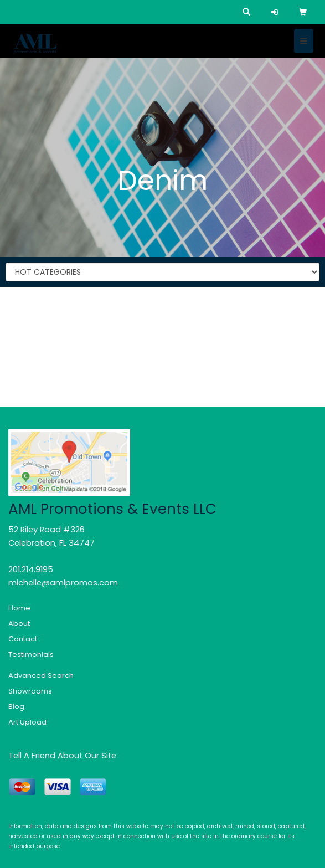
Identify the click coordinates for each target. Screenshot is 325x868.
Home (19, 608)
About (19, 623)
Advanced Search (41, 676)
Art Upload (27, 722)
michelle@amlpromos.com (63, 583)
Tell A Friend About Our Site (62, 756)
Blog (16, 707)
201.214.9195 (31, 569)
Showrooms (30, 691)
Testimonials (31, 654)
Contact (23, 639)
